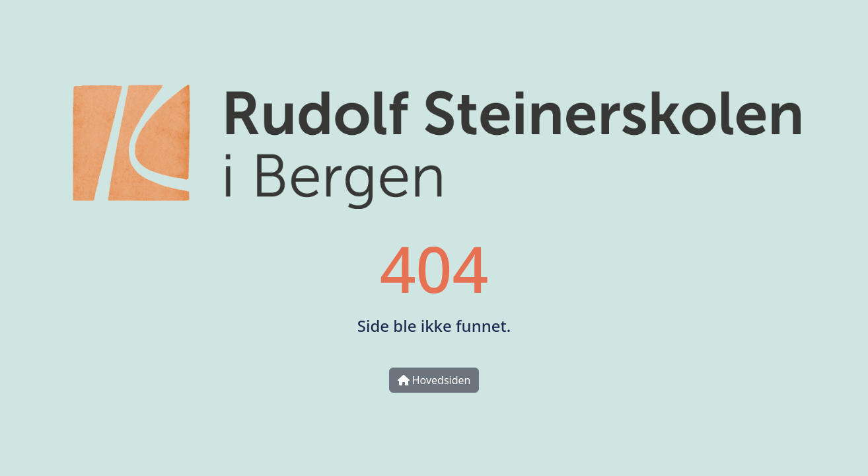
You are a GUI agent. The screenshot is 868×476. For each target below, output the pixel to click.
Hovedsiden (434, 380)
